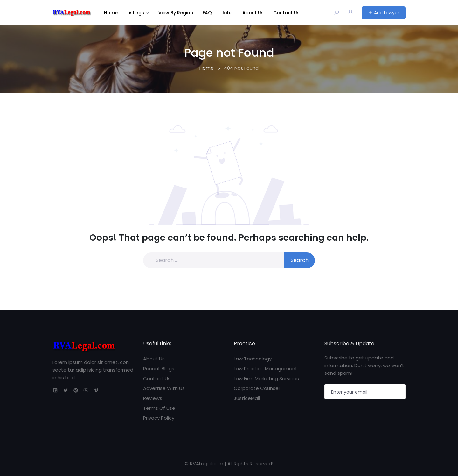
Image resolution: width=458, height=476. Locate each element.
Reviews (153, 398)
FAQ (207, 13)
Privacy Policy (159, 418)
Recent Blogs (159, 369)
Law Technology (253, 359)
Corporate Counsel (257, 388)
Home (111, 13)
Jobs (227, 13)
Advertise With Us (164, 388)
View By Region (176, 13)
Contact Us (286, 13)
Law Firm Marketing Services (266, 378)
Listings (136, 13)
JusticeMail (247, 398)
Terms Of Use (159, 408)
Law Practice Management (266, 369)
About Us (253, 13)
